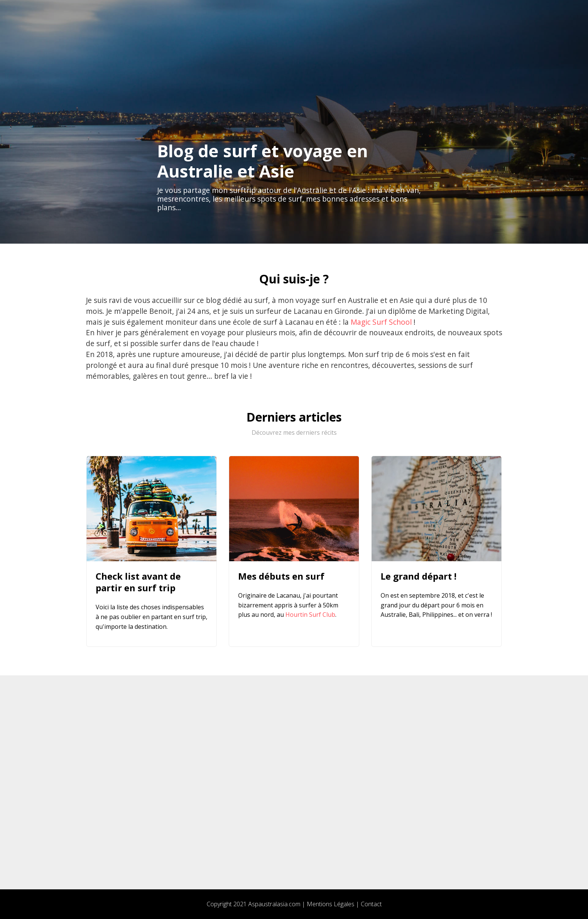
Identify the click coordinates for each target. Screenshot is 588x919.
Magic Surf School (381, 322)
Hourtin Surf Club (310, 615)
